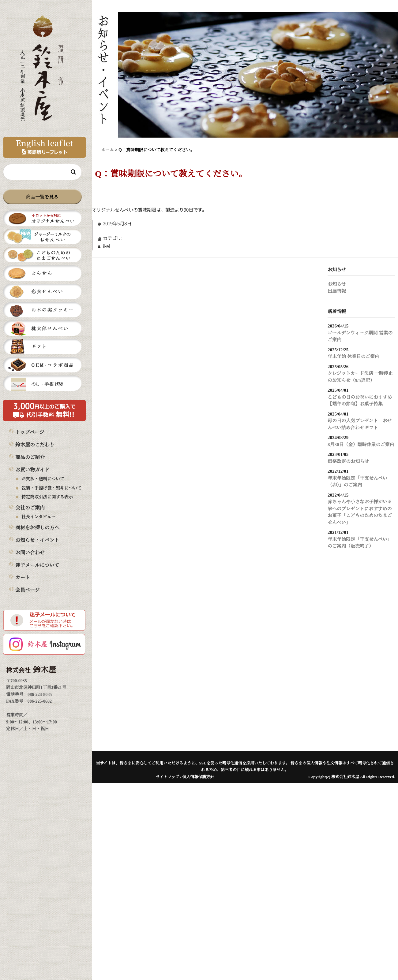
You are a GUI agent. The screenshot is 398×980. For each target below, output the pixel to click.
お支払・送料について (43, 479)
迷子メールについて (37, 566)
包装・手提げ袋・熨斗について (51, 488)
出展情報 (337, 291)
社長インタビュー (38, 517)
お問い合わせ (30, 553)
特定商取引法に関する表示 (47, 497)
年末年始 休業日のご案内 (353, 357)
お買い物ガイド (32, 470)
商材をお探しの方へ (37, 528)
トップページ (30, 433)
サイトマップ (168, 777)
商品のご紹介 (30, 458)
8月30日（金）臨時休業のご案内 (361, 445)
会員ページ (28, 590)
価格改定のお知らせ (348, 462)
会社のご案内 (30, 508)
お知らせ (337, 284)
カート (23, 578)
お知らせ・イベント (37, 540)
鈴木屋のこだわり (35, 445)
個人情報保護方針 (198, 777)
